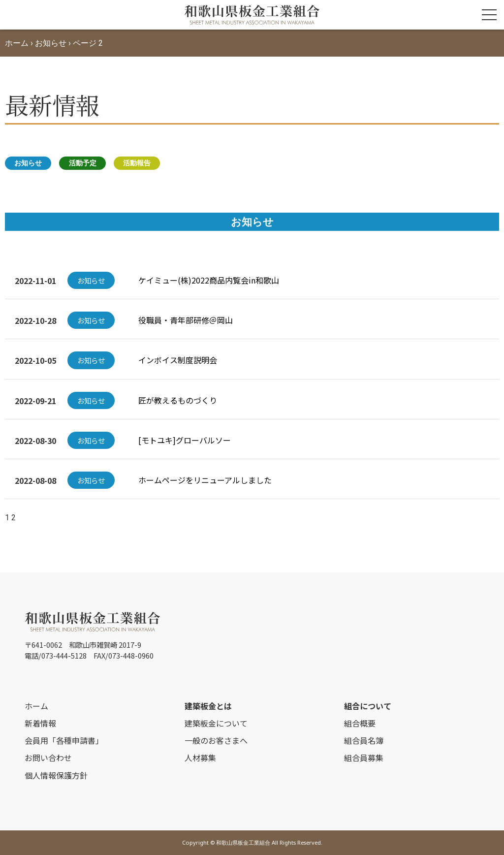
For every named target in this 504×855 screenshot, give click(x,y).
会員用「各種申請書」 (64, 740)
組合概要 (360, 723)
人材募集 (200, 758)
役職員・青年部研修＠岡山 (186, 320)
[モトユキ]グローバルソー (185, 440)
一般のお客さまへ (216, 740)
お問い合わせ (48, 758)
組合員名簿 (364, 740)
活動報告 (137, 163)
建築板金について (216, 723)
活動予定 (83, 163)
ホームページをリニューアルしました (205, 480)
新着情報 (40, 723)
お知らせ (51, 43)
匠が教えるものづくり (178, 400)
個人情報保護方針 (56, 775)
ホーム (17, 43)
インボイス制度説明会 (178, 360)
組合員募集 (364, 758)
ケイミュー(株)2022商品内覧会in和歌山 (209, 280)
